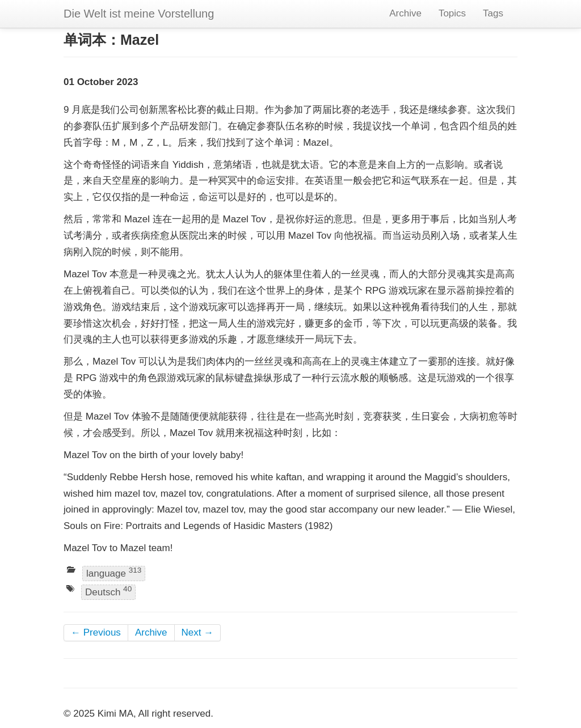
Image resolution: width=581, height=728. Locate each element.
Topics (452, 13)
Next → (198, 632)
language (114, 572)
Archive (405, 13)
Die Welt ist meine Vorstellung (139, 14)
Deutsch (108, 592)
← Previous (96, 632)
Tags (493, 13)
